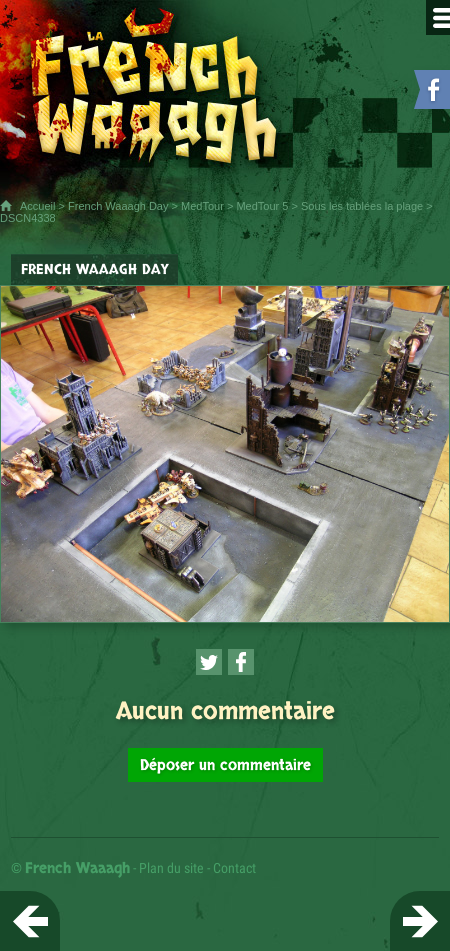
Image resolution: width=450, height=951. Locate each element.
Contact (234, 868)
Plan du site (171, 868)
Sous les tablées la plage (362, 206)
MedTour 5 (262, 206)
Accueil (37, 206)
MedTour (202, 206)
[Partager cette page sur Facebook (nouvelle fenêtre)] (241, 662)
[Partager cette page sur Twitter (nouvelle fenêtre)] (209, 662)
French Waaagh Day (118, 206)
